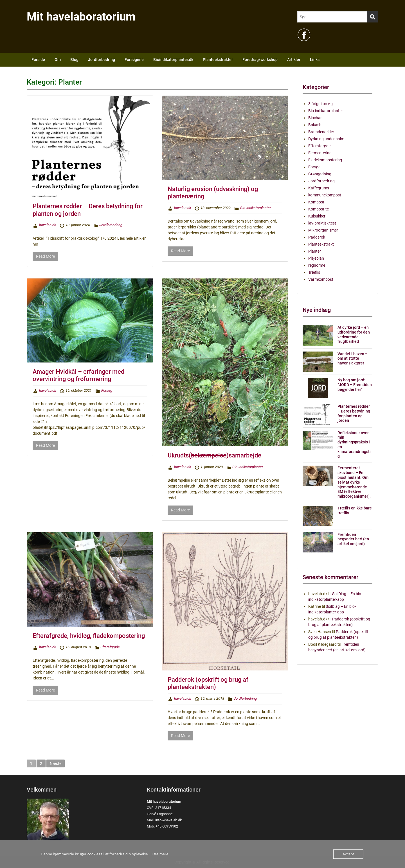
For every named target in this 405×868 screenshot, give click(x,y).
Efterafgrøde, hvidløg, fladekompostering (89, 636)
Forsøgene (134, 60)
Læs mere (160, 854)
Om (58, 60)
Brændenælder (321, 132)
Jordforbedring (102, 60)
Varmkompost (321, 279)
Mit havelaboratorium (81, 17)
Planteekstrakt (321, 244)
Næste (56, 763)
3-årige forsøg (320, 104)
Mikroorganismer (323, 230)
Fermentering (320, 153)
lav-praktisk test (322, 223)
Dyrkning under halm (326, 139)
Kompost (316, 202)
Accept (348, 854)
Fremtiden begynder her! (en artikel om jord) (353, 539)
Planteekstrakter (218, 60)
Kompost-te (319, 209)
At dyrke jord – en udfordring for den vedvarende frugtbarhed (354, 334)
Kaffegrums (319, 188)
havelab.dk (48, 225)
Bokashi (315, 125)
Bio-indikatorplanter (256, 208)
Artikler (294, 60)
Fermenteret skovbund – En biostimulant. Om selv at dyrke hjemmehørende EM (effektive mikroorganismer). (354, 482)
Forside (38, 60)
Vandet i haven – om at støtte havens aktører (353, 359)
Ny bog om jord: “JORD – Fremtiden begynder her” (355, 385)
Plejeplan (316, 258)
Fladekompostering (325, 160)
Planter (315, 251)
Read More (45, 256)
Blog (74, 60)
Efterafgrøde (110, 647)
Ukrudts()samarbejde (214, 455)
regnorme (317, 265)
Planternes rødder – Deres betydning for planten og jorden (354, 413)
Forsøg (107, 390)
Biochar (315, 118)
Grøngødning (320, 174)
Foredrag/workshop (260, 60)
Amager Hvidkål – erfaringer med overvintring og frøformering (78, 375)
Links (315, 60)
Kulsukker (317, 216)
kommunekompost (325, 195)
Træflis (314, 272)
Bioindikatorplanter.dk (173, 60)
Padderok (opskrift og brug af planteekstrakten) (208, 683)
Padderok (317, 237)
